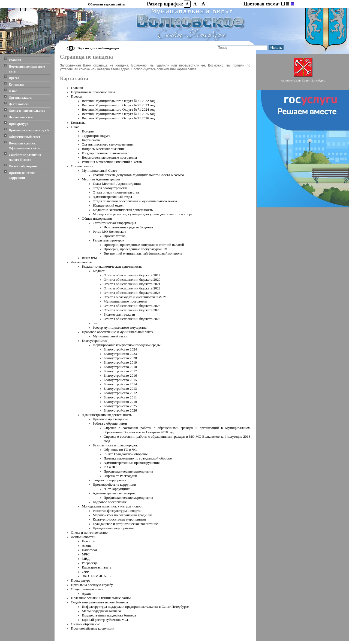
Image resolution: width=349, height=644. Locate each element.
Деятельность (19, 104)
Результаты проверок (109, 240)
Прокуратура (19, 124)
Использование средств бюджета (128, 227)
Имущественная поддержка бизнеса (109, 615)
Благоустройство (94, 341)
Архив (87, 593)
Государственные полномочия (104, 153)
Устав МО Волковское (109, 232)
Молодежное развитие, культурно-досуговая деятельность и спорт (143, 214)
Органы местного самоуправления (108, 144)
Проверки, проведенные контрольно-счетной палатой (144, 245)
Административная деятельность (107, 415)
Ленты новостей (21, 117)
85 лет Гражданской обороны (126, 454)
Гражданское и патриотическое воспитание (125, 524)
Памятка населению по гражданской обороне (138, 458)
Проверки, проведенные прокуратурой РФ (135, 249)
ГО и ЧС (110, 467)
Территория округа (96, 136)
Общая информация (97, 218)
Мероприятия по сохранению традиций (122, 515)
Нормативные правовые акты (27, 69)
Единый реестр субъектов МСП (106, 620)
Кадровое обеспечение (110, 502)
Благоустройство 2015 (120, 380)
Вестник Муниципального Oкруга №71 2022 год (118, 101)
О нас (13, 91)
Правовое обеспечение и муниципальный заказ (117, 332)
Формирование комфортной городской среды (127, 345)
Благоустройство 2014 (120, 384)
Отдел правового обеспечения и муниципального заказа (135, 201)
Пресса (14, 78)
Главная (15, 60)
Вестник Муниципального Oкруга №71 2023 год (118, 105)
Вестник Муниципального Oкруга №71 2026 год (118, 118)
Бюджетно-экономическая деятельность (123, 210)
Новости (88, 541)
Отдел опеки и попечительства (116, 192)
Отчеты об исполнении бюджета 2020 (132, 279)
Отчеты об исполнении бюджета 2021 (132, 284)
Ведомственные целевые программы (109, 157)
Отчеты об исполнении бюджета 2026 (132, 319)
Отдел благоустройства (110, 188)
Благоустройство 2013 (120, 388)
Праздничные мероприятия (113, 528)
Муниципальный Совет (99, 170)
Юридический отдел (108, 205)
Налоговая (90, 550)
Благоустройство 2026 (120, 410)
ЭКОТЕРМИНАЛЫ (97, 576)
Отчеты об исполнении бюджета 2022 (132, 288)
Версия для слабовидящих (99, 48)
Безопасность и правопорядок (115, 445)
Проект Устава (115, 236)
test (95, 323)
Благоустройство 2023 (120, 354)
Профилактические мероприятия (128, 471)
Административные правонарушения (132, 463)
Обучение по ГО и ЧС (120, 450)
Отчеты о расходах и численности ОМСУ (135, 297)
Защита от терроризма (109, 480)
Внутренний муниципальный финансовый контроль (143, 253)
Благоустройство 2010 (120, 402)
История (88, 131)
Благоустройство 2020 (120, 358)
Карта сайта (91, 140)
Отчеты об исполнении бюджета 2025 (132, 310)
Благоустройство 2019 (120, 362)
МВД (86, 559)
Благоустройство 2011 (120, 397)
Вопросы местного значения (103, 149)
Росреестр (89, 563)
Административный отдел (112, 197)
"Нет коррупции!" (117, 489)
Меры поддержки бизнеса (101, 611)
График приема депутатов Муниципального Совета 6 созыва (138, 175)
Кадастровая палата (97, 567)
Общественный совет (25, 137)
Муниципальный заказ (110, 336)
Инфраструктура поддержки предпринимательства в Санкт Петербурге (135, 607)
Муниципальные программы (125, 301)
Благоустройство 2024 (120, 349)
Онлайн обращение (23, 166)
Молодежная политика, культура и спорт (112, 506)
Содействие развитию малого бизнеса (25, 157)
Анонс (87, 545)
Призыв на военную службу (29, 130)
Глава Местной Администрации (117, 184)
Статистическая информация (114, 223)
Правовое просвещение (110, 419)
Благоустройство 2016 (120, 375)
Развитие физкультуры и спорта (117, 511)
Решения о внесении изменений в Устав (112, 162)
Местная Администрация (101, 179)
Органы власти (20, 98)
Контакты (16, 84)
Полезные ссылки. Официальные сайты (25, 146)
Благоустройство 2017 (120, 371)
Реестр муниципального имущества (120, 327)
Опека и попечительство (27, 111)
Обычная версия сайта (106, 4)
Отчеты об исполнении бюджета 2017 (132, 275)
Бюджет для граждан (119, 314)
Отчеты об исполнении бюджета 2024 (132, 306)
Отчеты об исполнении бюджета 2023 (132, 293)
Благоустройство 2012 (120, 393)
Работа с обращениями (110, 423)
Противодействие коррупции (22, 175)
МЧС (86, 554)
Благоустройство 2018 (120, 367)
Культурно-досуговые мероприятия (119, 519)
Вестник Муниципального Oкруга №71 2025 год (118, 114)
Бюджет (99, 271)
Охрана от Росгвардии (120, 476)
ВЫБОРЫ (89, 258)
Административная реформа (114, 493)
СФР (85, 572)
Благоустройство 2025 (120, 406)
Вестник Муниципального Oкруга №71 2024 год (118, 109)
